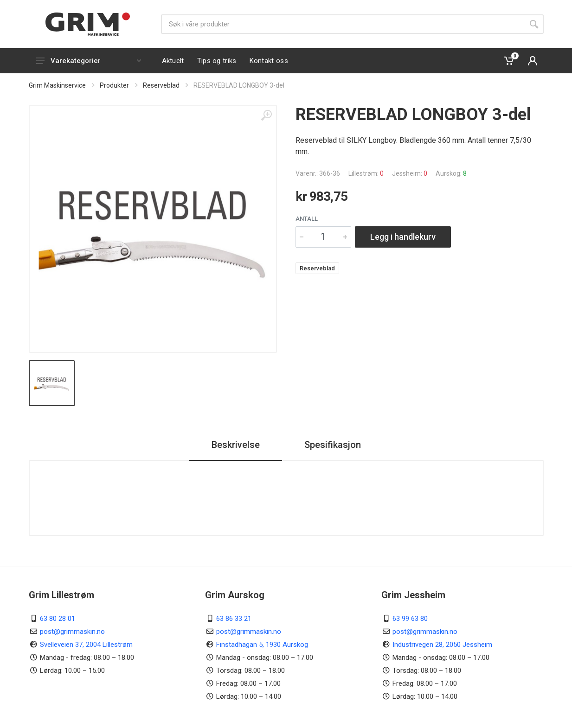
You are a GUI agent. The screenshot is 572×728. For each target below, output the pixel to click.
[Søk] (343, 24)
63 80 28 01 (58, 619)
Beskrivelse (236, 445)
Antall (307, 219)
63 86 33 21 (234, 619)
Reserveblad (161, 85)
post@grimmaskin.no (72, 632)
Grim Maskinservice (57, 85)
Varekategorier (89, 61)
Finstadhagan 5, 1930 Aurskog (262, 645)
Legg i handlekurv (403, 237)
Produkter (114, 85)
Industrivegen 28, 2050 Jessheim (442, 645)
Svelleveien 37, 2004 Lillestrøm (86, 645)
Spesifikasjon (333, 445)
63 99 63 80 (410, 619)
